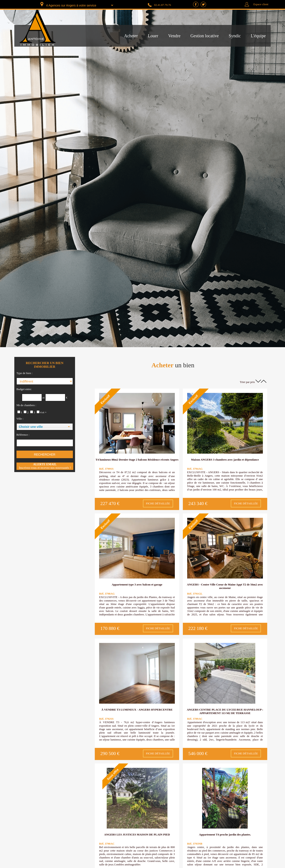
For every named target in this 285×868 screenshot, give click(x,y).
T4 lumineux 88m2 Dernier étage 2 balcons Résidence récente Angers (137, 460)
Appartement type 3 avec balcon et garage (137, 584)
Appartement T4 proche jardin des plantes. (225, 834)
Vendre (174, 36)
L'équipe (258, 36)
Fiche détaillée (158, 503)
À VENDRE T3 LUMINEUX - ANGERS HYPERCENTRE (137, 710)
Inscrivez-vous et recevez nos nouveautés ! (45, 466)
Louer (153, 36)
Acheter (131, 36)
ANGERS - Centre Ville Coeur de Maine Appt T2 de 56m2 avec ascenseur (225, 586)
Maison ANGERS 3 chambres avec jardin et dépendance (225, 460)
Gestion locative (205, 36)
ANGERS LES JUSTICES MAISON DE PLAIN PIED (137, 834)
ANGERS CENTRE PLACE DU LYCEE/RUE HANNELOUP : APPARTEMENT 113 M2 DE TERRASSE (225, 711)
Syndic (235, 36)
